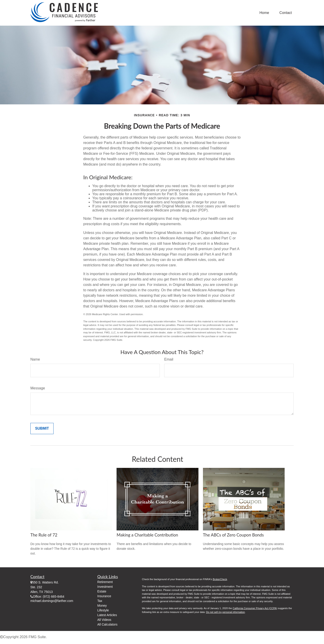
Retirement (105, 582)
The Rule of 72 (44, 535)
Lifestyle (103, 610)
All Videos (104, 620)
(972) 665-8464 (54, 597)
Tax (100, 601)
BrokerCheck (220, 579)
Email (169, 359)
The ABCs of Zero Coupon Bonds (233, 535)
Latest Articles (107, 615)
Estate (102, 591)
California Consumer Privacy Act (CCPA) (255, 608)
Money (102, 606)
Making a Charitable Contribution (147, 535)
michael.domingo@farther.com (52, 601)
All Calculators (107, 624)
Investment (105, 587)
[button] (264, 13)
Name (35, 359)
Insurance (104, 596)
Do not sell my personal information (225, 612)
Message (38, 388)
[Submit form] (42, 429)
